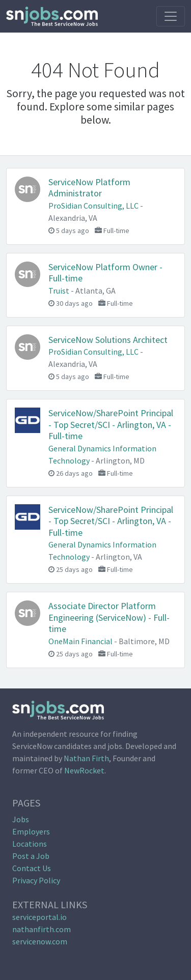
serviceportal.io (39, 917)
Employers (31, 831)
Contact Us (32, 868)
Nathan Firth (86, 758)
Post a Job (31, 856)
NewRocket (84, 770)
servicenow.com (40, 941)
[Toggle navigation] (171, 16)
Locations (30, 844)
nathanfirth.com (42, 929)
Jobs (21, 819)
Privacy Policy (36, 880)
